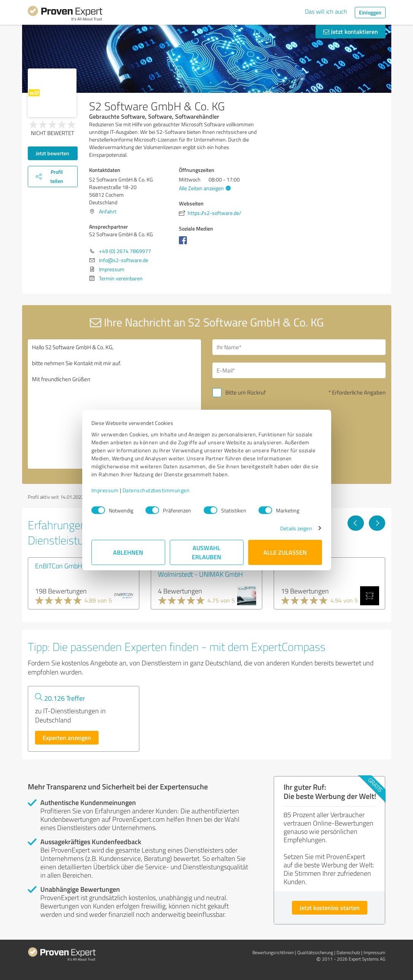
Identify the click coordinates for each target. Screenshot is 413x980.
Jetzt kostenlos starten (330, 908)
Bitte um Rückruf (246, 392)
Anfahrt (108, 211)
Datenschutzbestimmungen (156, 490)
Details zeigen (296, 528)
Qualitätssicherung (315, 952)
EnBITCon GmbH (59, 566)
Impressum (105, 490)
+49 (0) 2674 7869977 (125, 251)
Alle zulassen (285, 552)
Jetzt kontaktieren (351, 31)
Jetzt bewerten (53, 153)
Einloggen (370, 12)
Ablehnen (128, 552)
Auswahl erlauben (206, 552)
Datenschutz (348, 952)
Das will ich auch (326, 11)
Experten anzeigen (67, 737)
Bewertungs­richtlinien (273, 952)
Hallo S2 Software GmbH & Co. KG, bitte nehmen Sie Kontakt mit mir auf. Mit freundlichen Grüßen (114, 404)
